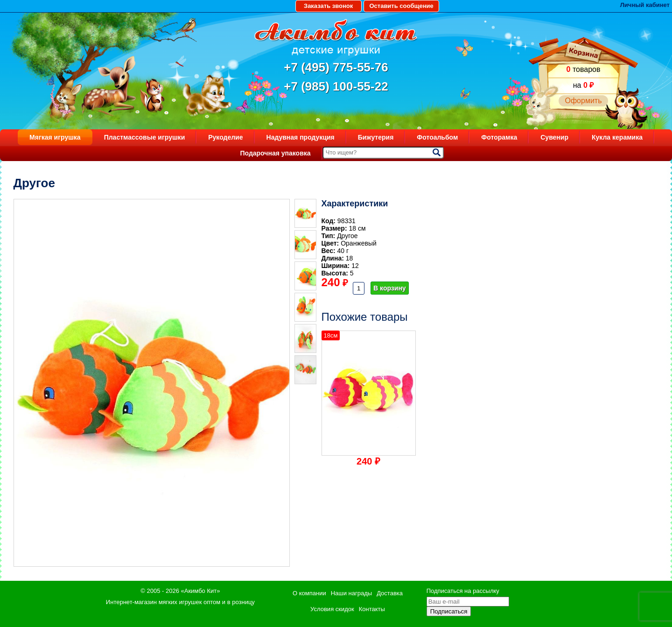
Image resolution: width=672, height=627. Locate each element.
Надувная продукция (301, 137)
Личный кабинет (645, 5)
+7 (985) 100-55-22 (336, 86)
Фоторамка (499, 137)
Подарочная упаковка (275, 153)
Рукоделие (225, 137)
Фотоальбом (437, 137)
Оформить (583, 101)
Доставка (390, 593)
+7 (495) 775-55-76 (336, 67)
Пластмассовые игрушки (145, 137)
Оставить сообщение (401, 6)
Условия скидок (332, 609)
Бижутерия (376, 137)
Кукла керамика (617, 137)
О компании (309, 593)
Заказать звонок (328, 6)
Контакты (372, 609)
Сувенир (554, 137)
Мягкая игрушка (55, 137)
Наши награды (351, 593)
